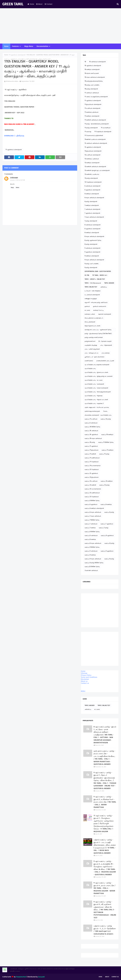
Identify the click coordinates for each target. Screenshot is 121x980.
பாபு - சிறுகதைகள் (106, 345)
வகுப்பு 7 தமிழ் (104, 528)
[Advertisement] (60, 26)
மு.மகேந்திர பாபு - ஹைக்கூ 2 (94, 403)
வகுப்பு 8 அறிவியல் (91, 535)
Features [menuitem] (15, 46)
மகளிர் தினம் (89, 361)
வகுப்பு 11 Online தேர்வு (106, 442)
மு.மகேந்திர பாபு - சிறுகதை (94, 396)
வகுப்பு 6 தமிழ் (109, 512)
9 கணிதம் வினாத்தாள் (92, 256)
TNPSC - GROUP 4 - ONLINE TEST (95, 279)
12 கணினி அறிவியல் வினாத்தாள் (95, 167)
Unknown (14, 178)
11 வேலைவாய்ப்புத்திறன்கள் (94, 135)
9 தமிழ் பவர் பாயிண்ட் (92, 264)
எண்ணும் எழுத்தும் (91, 299)
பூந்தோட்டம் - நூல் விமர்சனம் (94, 357)
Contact (49, 4)
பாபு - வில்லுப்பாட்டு (91, 353)
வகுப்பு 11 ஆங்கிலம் (91, 446)
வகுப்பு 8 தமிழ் (109, 543)
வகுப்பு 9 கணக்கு (90, 555)
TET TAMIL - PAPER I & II (100, 275)
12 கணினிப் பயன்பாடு (92, 174)
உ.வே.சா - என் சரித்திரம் (93, 291)
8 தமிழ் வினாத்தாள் (91, 244)
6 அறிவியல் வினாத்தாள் (93, 186)
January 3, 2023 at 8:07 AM (18, 180)
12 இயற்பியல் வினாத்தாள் (93, 151)
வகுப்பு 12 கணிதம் (107, 481)
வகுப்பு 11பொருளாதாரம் (93, 466)
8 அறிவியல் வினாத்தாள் (93, 225)
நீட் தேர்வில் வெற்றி (105, 341)
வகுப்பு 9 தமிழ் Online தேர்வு (94, 563)
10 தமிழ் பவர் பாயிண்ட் (92, 85)
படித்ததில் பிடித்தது (91, 345)
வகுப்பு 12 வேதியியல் (92, 469)
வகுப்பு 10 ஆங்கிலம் (91, 435)
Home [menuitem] (6, 46)
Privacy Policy (86, 675)
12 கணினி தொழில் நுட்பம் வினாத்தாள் (97, 170)
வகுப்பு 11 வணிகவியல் (92, 458)
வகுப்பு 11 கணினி (90, 454)
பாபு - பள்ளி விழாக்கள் (92, 349)
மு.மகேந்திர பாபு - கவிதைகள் (94, 384)
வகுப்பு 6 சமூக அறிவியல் (93, 512)
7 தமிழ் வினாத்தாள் (91, 221)
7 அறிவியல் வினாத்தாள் (92, 209)
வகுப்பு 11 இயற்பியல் (92, 450)
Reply (12, 188)
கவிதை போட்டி (98, 310)
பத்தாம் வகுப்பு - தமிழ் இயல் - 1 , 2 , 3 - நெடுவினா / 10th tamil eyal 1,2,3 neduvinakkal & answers (105, 930)
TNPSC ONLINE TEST (91, 287)
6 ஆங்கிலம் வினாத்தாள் (92, 190)
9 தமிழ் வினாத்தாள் (91, 268)
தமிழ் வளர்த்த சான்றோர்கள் (94, 337)
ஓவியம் (87, 306)
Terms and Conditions (89, 677)
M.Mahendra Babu (12, 81)
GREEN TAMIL (13, 4)
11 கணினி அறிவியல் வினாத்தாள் (95, 120)
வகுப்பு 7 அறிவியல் (91, 524)
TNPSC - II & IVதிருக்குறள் (93, 283)
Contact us (85, 683)
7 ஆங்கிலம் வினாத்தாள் (92, 213)
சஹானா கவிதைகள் (105, 314)
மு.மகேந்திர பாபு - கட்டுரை (94, 380)
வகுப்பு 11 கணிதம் (108, 450)
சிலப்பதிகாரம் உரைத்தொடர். (94, 318)
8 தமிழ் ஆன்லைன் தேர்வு (93, 240)
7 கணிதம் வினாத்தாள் (92, 205)
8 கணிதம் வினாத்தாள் (92, 233)
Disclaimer (85, 679)
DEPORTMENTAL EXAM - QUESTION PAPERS (98, 271)
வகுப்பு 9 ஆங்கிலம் (107, 551)
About (39, 4)
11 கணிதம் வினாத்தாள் (92, 116)
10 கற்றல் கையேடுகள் (92, 73)
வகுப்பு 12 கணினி (90, 485)
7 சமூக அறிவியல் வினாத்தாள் (94, 217)
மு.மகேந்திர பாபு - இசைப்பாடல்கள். (96, 372)
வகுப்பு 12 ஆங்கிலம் (91, 473)
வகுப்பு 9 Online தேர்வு (92, 547)
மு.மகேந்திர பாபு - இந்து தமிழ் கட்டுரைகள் (99, 376)
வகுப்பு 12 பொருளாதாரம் (93, 489)
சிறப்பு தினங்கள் (90, 322)
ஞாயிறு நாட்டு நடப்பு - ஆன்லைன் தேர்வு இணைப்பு (98, 330)
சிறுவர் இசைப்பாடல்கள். (93, 326)
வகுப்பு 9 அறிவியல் (91, 551)
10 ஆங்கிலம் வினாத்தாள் (93, 66)
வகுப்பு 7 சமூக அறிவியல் (93, 516)
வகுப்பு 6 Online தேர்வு (92, 501)
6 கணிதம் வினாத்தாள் (92, 194)
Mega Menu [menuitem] (29, 46)
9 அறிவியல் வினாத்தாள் (93, 248)
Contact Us (115, 977)
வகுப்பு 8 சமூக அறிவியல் (93, 543)
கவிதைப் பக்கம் (90, 314)
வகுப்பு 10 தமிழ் (90, 442)
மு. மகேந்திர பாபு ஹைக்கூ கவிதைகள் (97, 365)
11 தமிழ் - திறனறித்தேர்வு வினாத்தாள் (97, 124)
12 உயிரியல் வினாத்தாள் (93, 155)
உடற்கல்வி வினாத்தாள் (92, 295)
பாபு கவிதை (106, 353)
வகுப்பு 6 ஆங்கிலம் (91, 504)
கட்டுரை (87, 310)
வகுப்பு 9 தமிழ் (109, 559)
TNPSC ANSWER (109, 283)
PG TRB (87, 275)
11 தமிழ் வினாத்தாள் (91, 128)
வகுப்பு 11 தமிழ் (104, 454)
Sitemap (84, 673)
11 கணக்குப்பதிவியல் (92, 112)
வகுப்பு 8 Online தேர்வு (92, 532)
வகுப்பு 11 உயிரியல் (91, 419)
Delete (17, 188)
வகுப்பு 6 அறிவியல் (91, 423)
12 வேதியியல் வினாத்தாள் (93, 182)
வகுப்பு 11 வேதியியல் (92, 462)
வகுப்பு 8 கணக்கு (90, 539)
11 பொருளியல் (106, 128)
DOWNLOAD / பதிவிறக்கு (14, 136)
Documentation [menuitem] (42, 46)
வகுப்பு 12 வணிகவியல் (92, 493)
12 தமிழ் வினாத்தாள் (91, 178)
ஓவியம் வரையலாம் (100, 306)
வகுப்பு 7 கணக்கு (90, 528)
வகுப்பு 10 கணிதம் (107, 435)
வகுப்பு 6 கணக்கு (106, 504)
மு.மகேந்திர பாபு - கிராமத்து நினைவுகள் (98, 392)
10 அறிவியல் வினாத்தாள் (97, 62)
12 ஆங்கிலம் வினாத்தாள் (93, 147)
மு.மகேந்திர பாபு (90, 368)
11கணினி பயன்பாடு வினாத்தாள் (95, 139)
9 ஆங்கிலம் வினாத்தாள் (92, 252)
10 (85, 62)
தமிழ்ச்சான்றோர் (90, 341)
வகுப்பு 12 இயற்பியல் (92, 477)
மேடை (106, 411)
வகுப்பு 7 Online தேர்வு (92, 520)
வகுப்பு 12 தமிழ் (106, 419)
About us (84, 681)
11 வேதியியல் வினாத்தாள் (103, 132)
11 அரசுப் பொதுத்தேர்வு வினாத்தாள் (96, 97)
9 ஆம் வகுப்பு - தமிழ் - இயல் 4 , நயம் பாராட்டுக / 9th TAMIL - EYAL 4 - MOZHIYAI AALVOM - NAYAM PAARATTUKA (105, 888)
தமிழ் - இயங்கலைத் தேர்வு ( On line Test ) (98, 334)
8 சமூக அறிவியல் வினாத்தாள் (94, 236)
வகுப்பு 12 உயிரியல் (91, 481)
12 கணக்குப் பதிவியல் (92, 159)
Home (31, 4)
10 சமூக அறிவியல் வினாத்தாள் (95, 77)
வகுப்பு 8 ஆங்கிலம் (107, 535)
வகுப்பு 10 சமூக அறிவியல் (93, 438)
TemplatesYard (21, 977)
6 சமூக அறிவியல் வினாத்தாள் (94, 198)
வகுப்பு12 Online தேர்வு (92, 567)
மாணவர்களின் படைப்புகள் (105, 361)
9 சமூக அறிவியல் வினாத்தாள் (94, 260)
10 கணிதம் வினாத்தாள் (92, 69)
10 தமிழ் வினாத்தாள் (91, 89)
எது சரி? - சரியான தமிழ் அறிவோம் (96, 302)
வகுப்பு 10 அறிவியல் (91, 431)
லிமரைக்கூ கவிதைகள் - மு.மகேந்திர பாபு (98, 415)
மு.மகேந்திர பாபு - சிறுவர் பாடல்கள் (96, 400)
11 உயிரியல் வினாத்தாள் (92, 108)
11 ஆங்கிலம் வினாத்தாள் (17, 55)
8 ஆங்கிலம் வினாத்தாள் (93, 229)
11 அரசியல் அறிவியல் (92, 93)
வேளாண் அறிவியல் (91, 570)
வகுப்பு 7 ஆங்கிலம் (107, 524)
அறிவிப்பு (104, 287)
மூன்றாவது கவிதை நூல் (92, 411)
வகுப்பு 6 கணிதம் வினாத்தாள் (94, 508)
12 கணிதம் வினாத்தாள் (92, 163)
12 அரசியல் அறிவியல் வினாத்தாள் (96, 143)
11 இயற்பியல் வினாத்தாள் (93, 104)
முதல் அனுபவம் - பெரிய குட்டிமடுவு (97, 407)
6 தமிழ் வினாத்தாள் (91, 201)
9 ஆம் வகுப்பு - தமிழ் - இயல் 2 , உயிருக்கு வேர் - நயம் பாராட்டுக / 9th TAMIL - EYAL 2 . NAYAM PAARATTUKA (105, 802)
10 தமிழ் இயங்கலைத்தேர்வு (94, 81)
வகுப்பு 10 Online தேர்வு (92, 427)
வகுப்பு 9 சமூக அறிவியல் (93, 559)
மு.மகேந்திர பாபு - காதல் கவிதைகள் (96, 388)
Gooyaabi (41, 977)
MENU (83, 691)
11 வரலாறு (88, 132)
